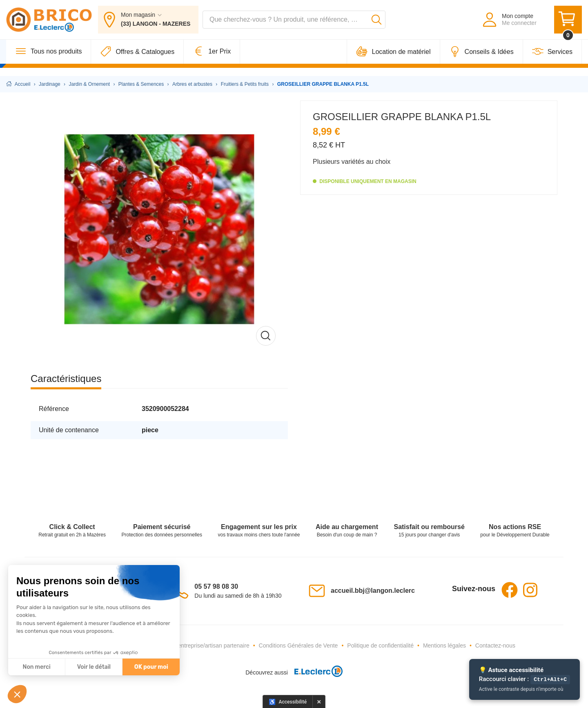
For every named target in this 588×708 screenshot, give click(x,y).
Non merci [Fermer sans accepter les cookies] (36, 667)
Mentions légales (444, 645)
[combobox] (294, 24)
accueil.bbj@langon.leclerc (373, 591)
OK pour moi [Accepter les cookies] (151, 667)
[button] (17, 694)
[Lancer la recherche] (376, 24)
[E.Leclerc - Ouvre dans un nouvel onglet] (315, 673)
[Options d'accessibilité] (288, 702)
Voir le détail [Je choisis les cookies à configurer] (94, 667)
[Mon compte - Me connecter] (509, 24)
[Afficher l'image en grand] (159, 229)
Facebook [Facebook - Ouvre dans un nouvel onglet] (510, 590)
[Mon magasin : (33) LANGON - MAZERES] (148, 24)
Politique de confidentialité (380, 645)
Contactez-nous (495, 645)
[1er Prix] (212, 60)
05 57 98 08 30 (216, 586)
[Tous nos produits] (49, 60)
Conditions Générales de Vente (298, 645)
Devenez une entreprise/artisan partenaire (196, 645)
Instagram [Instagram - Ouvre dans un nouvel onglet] (530, 590)
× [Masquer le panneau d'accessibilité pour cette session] (319, 702)
